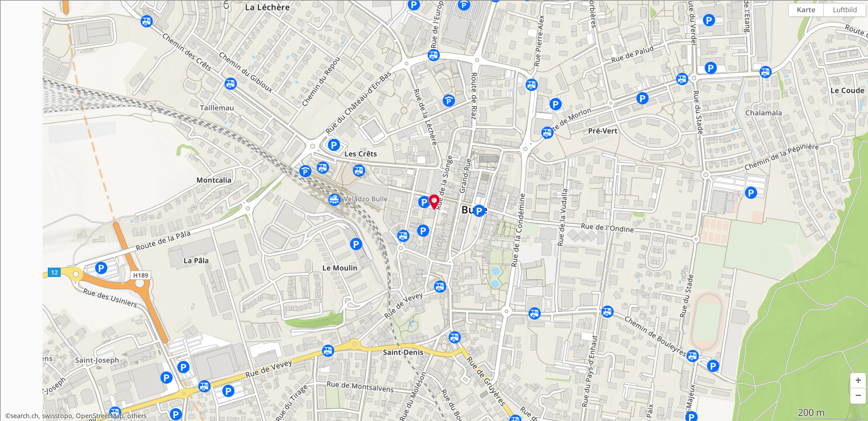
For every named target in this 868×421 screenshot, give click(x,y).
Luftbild (845, 10)
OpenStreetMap (100, 416)
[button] (858, 381)
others (137, 416)
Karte (806, 10)
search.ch (24, 416)
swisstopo (57, 416)
